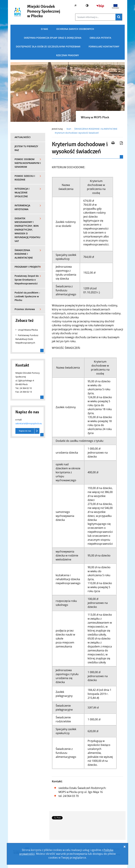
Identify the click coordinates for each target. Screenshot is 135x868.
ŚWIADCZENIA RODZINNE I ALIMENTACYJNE (96, 129)
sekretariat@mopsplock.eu (29, 423)
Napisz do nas (25, 431)
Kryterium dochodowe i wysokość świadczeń (77, 133)
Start (69, 129)
